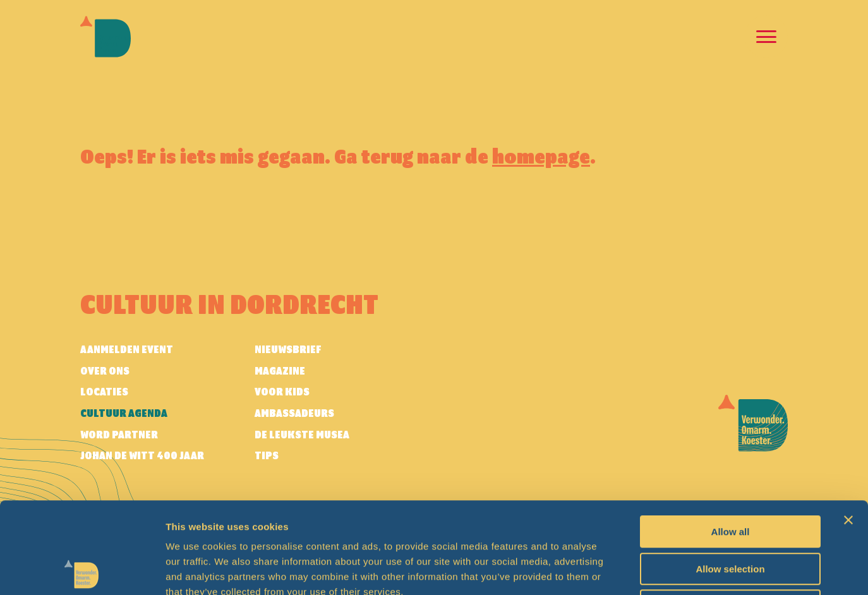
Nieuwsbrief (288, 350)
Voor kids (282, 392)
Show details (663, 570)
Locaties (104, 392)
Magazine (280, 371)
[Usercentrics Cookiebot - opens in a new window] (82, 570)
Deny (731, 514)
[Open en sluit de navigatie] (766, 37)
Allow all (731, 441)
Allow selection (730, 478)
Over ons (105, 371)
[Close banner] (848, 429)
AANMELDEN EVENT (127, 350)
